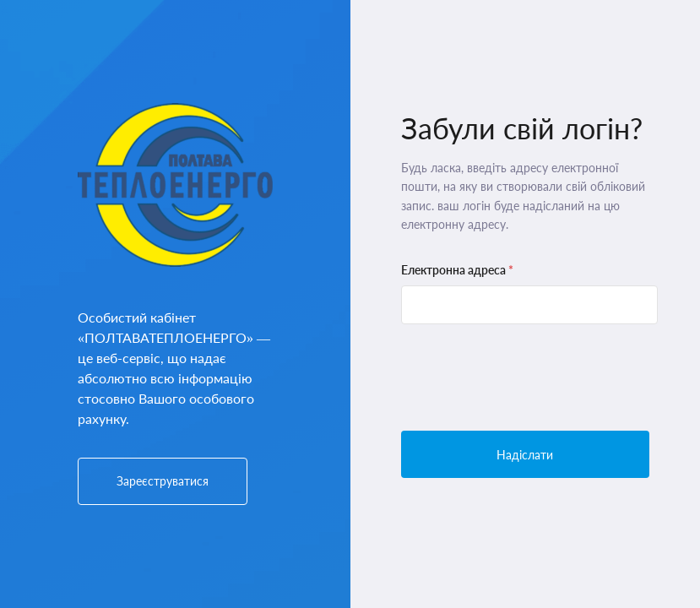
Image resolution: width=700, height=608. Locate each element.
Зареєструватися (163, 481)
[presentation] (529, 377)
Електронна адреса (457, 270)
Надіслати (525, 455)
